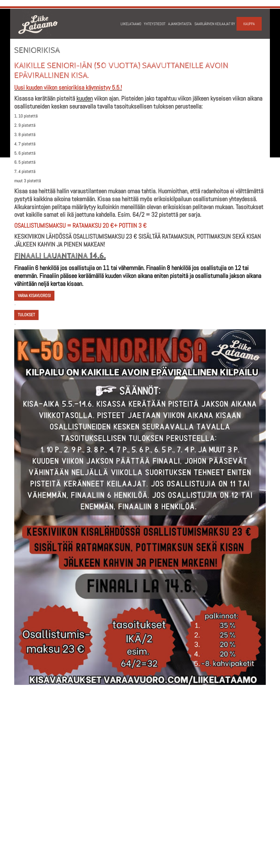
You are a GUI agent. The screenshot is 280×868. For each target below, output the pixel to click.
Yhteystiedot (155, 24)
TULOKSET (26, 315)
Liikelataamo (131, 24)
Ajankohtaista (180, 24)
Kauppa (249, 24)
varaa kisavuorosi (34, 296)
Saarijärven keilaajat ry (215, 24)
